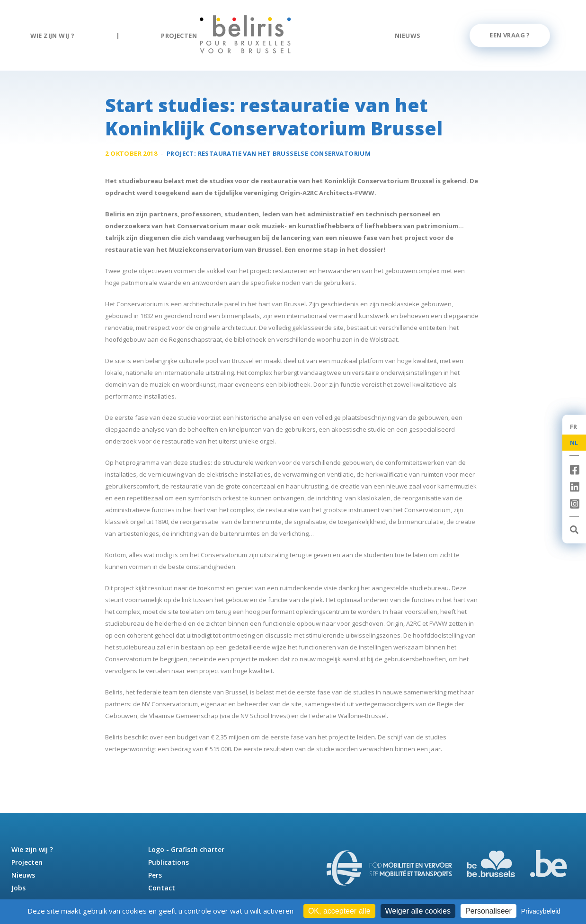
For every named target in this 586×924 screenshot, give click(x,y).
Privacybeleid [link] (541, 911)
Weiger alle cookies (418, 911)
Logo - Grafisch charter (186, 849)
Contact (162, 888)
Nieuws (408, 36)
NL (574, 443)
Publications (169, 862)
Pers (155, 875)
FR (574, 426)
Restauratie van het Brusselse (284, 154)
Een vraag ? (510, 35)
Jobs (18, 888)
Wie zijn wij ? (53, 36)
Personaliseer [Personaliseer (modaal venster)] (488, 911)
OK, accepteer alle (339, 911)
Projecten (179, 36)
